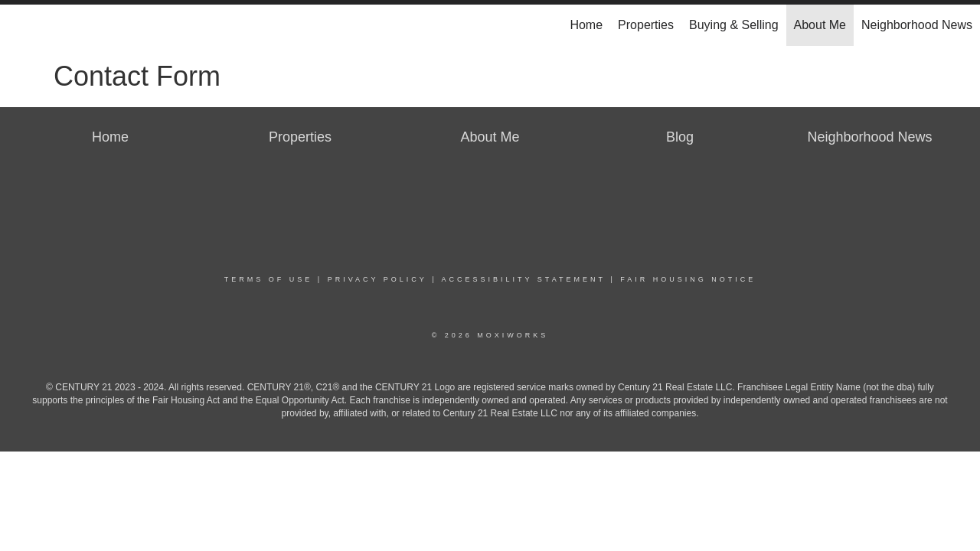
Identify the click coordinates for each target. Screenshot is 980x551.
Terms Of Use (269, 279)
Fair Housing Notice (688, 279)
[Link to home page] (20, 25)
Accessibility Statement (524, 279)
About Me (820, 25)
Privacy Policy (377, 279)
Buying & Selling (734, 25)
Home (586, 25)
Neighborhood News (917, 25)
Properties (646, 25)
